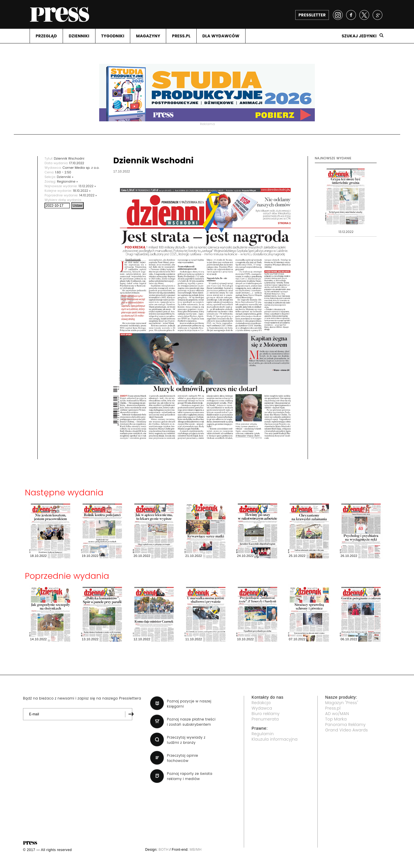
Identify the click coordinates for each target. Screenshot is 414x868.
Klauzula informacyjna (275, 739)
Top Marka (336, 719)
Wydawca (262, 708)
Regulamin (263, 734)
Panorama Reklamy (345, 725)
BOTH (164, 850)
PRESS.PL (181, 36)
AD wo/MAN (337, 714)
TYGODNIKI (113, 36)
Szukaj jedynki (359, 36)
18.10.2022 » (82, 191)
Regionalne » (67, 181)
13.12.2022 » (87, 186)
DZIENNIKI (79, 36)
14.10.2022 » (88, 195)
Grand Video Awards (346, 730)
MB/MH (195, 850)
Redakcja (261, 703)
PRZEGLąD (46, 36)
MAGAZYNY (148, 36)
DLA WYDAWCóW (221, 36)
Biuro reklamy (266, 714)
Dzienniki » (65, 177)
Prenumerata (265, 719)
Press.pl (333, 708)
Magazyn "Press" (342, 703)
